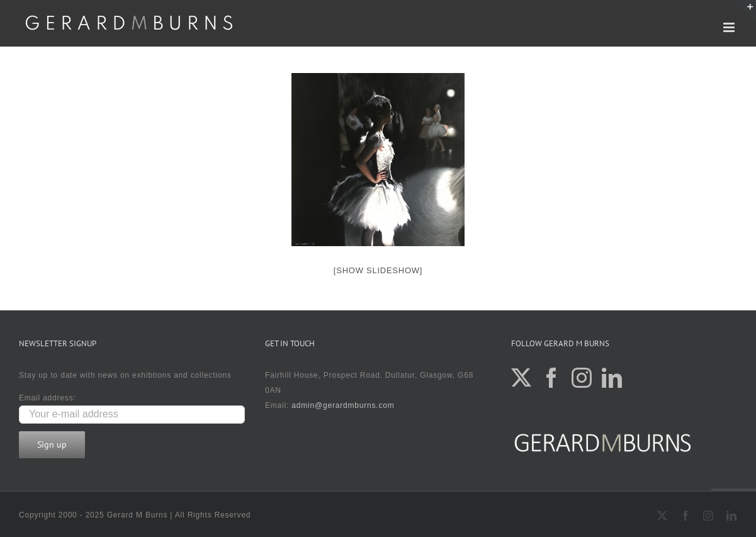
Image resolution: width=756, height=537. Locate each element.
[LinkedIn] (612, 378)
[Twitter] (522, 378)
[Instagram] (582, 378)
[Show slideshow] (378, 270)
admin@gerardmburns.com (343, 405)
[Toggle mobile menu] (730, 27)
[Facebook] (552, 378)
